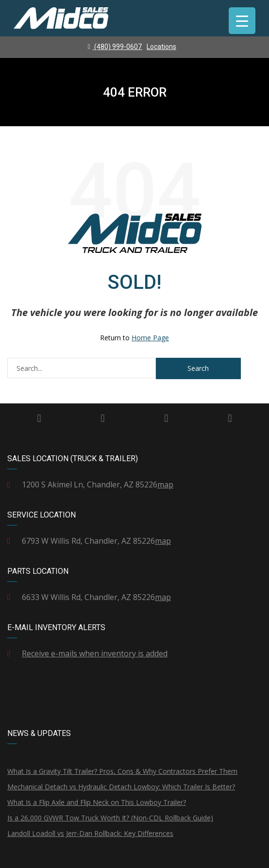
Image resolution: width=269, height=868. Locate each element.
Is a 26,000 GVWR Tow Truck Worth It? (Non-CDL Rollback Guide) (110, 818)
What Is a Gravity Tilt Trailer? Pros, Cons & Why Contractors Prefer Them (122, 771)
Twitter (102, 418)
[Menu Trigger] (242, 21)
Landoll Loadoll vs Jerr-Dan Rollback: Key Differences (90, 833)
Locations (161, 47)
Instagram (166, 418)
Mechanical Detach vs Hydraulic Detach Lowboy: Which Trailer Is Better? (121, 787)
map (165, 484)
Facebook (39, 418)
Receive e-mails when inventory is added (95, 653)
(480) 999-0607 (115, 47)
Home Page (150, 338)
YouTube (230, 418)
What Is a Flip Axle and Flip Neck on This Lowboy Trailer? (97, 802)
